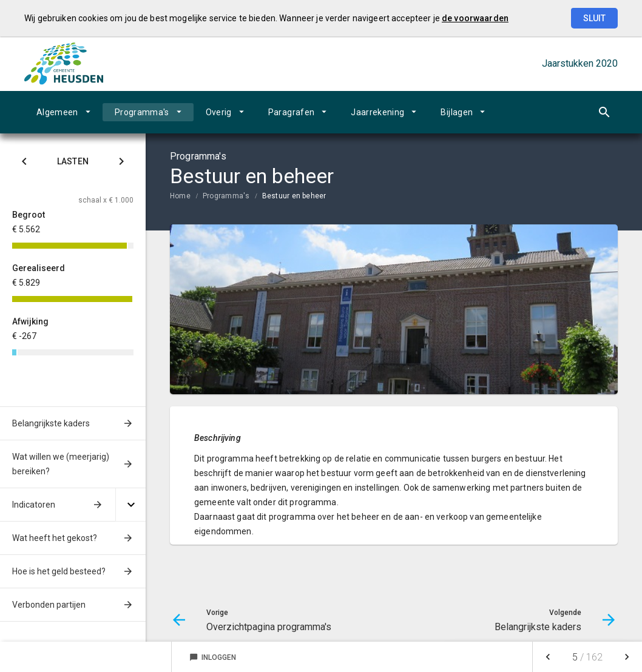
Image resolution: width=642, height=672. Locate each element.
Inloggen (213, 657)
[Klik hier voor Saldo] (24, 163)
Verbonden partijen (49, 605)
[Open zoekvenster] (604, 112)
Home (180, 196)
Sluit (594, 18)
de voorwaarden (475, 18)
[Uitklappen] (130, 505)
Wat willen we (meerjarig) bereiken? (61, 464)
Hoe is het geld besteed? (59, 571)
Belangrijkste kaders (51, 423)
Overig (219, 112)
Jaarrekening (377, 112)
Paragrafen (292, 112)
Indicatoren (34, 505)
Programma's (142, 112)
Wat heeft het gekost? (55, 538)
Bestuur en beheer (294, 196)
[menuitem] (63, 112)
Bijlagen (457, 112)
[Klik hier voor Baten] (121, 163)
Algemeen (57, 112)
